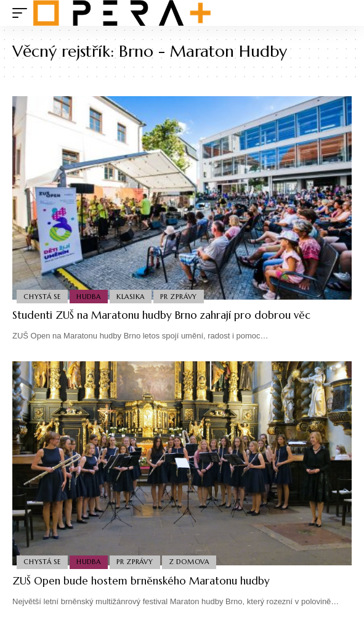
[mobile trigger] (23, 13)
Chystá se (42, 297)
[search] (343, 13)
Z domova (189, 562)
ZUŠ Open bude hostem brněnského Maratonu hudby (141, 581)
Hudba (89, 297)
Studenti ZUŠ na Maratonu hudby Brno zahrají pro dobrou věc (161, 315)
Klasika (131, 297)
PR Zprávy (179, 297)
